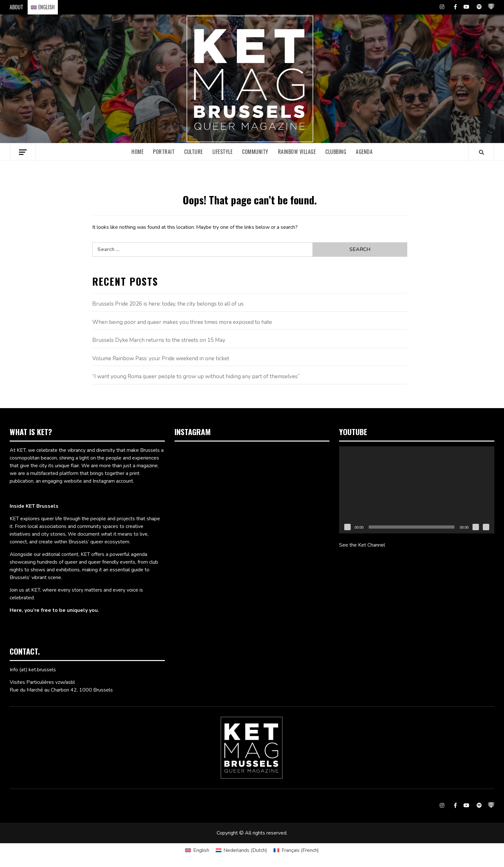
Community (255, 152)
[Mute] (476, 527)
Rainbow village (297, 152)
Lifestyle (223, 152)
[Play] (347, 527)
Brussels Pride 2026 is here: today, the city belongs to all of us (168, 304)
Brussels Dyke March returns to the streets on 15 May (159, 340)
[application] (417, 490)
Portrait (164, 152)
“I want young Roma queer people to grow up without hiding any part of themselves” (196, 376)
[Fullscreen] (486, 527)
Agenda (364, 152)
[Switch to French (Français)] (296, 850)
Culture (194, 152)
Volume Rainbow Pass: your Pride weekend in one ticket (161, 358)
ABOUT (16, 7)
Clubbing (336, 152)
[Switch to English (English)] (197, 850)
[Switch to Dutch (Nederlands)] (241, 850)
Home (137, 152)
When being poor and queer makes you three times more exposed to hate (182, 322)
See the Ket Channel (362, 545)
